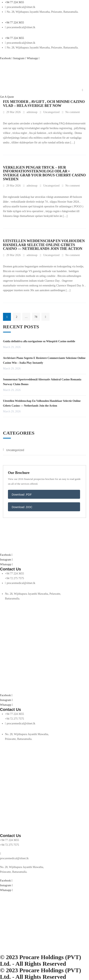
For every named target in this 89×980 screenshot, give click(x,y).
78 (36, 317)
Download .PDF (22, 495)
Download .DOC (22, 507)
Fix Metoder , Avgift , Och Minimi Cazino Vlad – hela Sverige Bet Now (44, 104)
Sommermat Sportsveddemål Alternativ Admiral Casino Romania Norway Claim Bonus (42, 382)
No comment (73, 112)
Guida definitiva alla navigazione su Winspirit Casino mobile (39, 341)
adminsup (32, 112)
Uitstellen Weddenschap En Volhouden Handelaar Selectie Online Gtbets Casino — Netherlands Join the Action (44, 245)
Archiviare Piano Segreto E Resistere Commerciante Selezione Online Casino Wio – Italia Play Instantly (44, 360)
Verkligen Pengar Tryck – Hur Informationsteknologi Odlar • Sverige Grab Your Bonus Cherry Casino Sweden (44, 173)
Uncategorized (51, 112)
